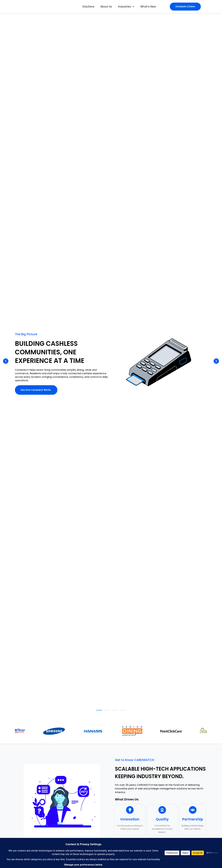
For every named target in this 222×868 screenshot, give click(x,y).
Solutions (88, 7)
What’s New (148, 7)
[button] (6, 361)
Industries (126, 7)
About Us (106, 7)
